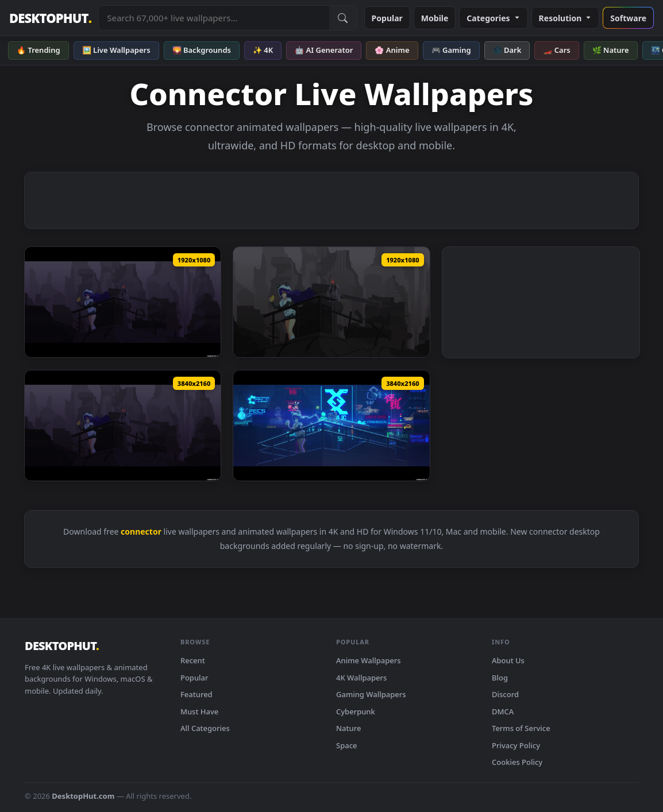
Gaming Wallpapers (371, 694)
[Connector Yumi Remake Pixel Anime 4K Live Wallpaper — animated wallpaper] (123, 426)
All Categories (205, 728)
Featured (196, 694)
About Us (508, 660)
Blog (500, 678)
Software (628, 18)
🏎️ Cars (556, 50)
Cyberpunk (356, 712)
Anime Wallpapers (369, 660)
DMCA (503, 712)
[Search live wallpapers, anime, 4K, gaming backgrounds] (214, 18)
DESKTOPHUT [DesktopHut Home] (50, 18)
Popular (387, 18)
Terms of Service (521, 728)
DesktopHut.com (83, 796)
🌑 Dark (507, 50)
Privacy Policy (516, 745)
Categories (493, 18)
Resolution (566, 18)
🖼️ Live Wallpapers (116, 50)
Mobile (435, 18)
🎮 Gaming (451, 50)
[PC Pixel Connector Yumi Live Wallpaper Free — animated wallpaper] (331, 302)
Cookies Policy (517, 762)
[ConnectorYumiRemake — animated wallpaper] (123, 302)
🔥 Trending (38, 50)
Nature (348, 728)
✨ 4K (263, 50)
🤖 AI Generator (324, 50)
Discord (505, 694)
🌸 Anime (392, 50)
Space (347, 745)
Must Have (199, 712)
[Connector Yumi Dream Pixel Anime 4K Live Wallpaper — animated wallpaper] (331, 426)
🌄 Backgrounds (202, 50)
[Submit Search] (343, 18)
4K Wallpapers (361, 678)
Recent (193, 660)
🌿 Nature (611, 50)
